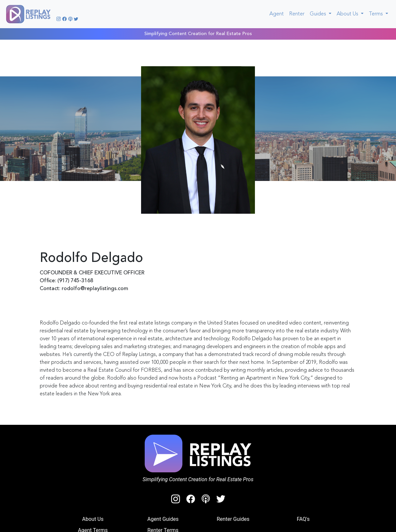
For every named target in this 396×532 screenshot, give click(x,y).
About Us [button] (348, 14)
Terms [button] (376, 14)
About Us (93, 519)
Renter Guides (233, 519)
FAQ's (303, 519)
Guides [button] (319, 14)
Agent (278, 13)
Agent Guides (163, 519)
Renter (297, 14)
